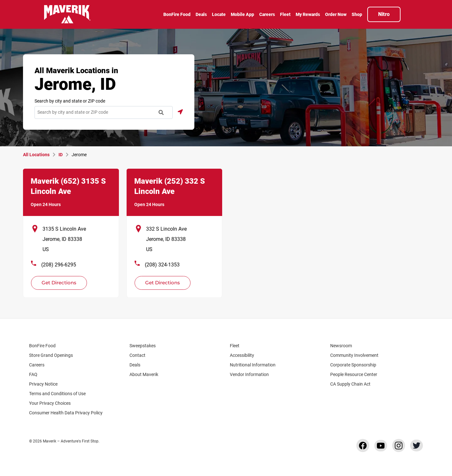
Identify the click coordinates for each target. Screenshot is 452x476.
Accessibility (242, 355)
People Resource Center (357, 374)
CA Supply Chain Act (350, 384)
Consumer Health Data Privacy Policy (66, 413)
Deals (135, 365)
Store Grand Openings (51, 355)
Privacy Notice (43, 384)
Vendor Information (249, 374)
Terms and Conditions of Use (57, 394)
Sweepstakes (143, 346)
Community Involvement (354, 355)
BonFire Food (42, 346)
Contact (137, 355)
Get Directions (55, 281)
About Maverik (144, 374)
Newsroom (341, 346)
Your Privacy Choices (55, 403)
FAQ (33, 374)
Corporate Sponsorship (353, 365)
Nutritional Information (253, 365)
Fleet (235, 346)
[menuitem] (177, 15)
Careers (40, 365)
